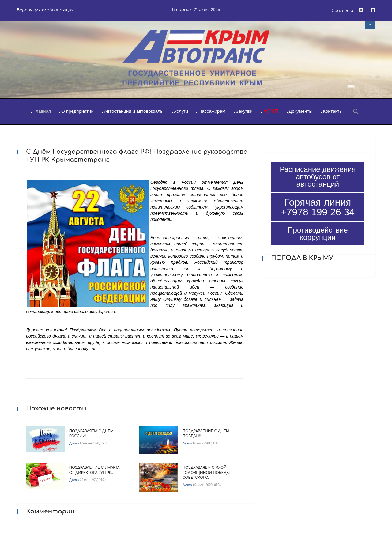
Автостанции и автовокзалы (134, 111)
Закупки (244, 111)
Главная (42, 111)
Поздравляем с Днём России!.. (91, 434)
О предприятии (77, 111)
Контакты (333, 111)
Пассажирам (212, 111)
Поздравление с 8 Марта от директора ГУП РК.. (94, 470)
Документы (301, 111)
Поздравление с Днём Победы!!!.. (206, 434)
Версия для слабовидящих (45, 10)
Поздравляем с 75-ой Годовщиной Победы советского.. (206, 473)
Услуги (181, 111)
